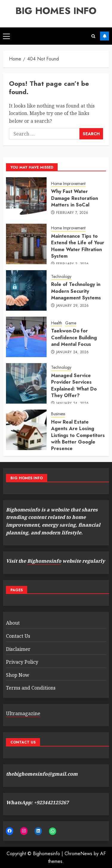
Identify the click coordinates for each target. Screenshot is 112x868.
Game (71, 323)
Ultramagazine (23, 713)
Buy (105, 36)
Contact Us (18, 636)
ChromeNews (78, 854)
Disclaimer (18, 649)
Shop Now (18, 675)
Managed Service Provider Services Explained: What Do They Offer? (74, 385)
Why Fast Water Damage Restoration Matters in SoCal (75, 198)
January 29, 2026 (73, 306)
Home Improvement (68, 184)
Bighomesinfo (44, 561)
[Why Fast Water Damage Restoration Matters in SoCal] (26, 197)
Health (57, 323)
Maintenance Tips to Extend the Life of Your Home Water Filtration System (78, 246)
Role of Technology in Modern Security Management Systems (76, 291)
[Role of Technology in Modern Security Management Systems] (26, 290)
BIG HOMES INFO (56, 11)
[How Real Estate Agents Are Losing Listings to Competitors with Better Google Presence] (26, 430)
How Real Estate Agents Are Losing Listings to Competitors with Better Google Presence (78, 435)
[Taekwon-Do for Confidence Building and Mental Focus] (26, 337)
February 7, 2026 (72, 213)
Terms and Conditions (31, 688)
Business (58, 414)
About (13, 623)
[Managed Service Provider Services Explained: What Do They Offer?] (26, 383)
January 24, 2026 (73, 352)
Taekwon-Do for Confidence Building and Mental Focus (74, 337)
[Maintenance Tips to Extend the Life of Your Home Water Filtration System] (26, 244)
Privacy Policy (22, 662)
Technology (61, 277)
